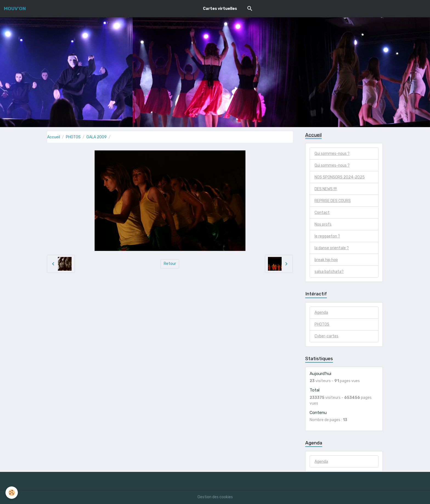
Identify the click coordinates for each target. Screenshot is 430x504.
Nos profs (323, 224)
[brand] (15, 9)
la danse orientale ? (332, 248)
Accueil (54, 137)
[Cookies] (12, 493)
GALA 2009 (97, 137)
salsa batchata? (329, 272)
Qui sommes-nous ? (332, 154)
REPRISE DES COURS (333, 201)
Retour (170, 264)
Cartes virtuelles (220, 9)
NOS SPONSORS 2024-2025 (340, 177)
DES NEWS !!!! (326, 189)
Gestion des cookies (215, 497)
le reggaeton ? (327, 236)
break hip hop (326, 260)
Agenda (321, 313)
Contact (322, 213)
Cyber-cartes (326, 336)
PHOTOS (73, 137)
